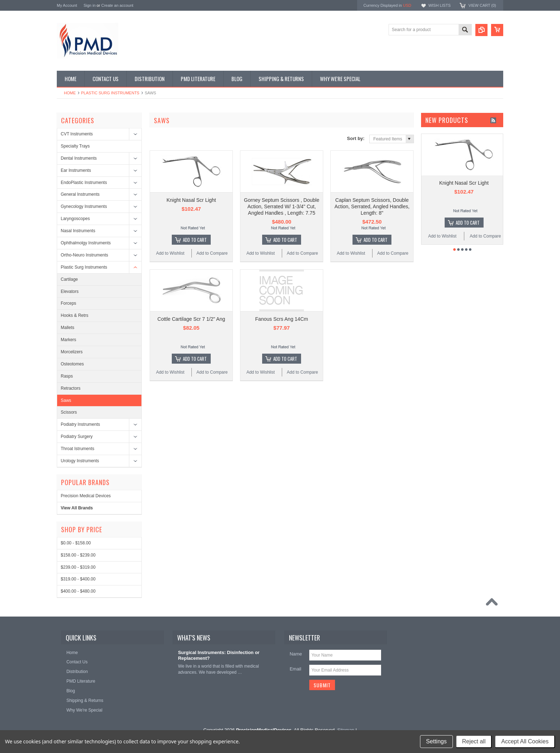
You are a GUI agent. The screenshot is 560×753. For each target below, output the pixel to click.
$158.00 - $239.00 (78, 555)
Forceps (68, 303)
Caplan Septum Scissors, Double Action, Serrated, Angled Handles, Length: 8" (372, 206)
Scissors (69, 412)
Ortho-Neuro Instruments (84, 255)
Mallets (67, 328)
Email (296, 669)
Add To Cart (195, 240)
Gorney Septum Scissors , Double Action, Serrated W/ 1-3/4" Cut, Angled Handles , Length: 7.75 (282, 206)
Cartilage (69, 279)
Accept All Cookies (525, 741)
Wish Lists (439, 5)
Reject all (474, 741)
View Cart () (482, 5)
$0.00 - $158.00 (76, 543)
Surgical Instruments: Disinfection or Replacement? (219, 655)
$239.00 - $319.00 (78, 567)
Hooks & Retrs (74, 315)
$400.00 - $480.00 (78, 591)
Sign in (90, 5)
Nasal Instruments (78, 231)
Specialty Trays (75, 146)
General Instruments (80, 194)
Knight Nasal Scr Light (191, 200)
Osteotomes (72, 364)
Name (296, 654)
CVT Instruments (77, 134)
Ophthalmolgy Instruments (86, 243)
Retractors (71, 388)
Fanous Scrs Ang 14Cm (282, 319)
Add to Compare (212, 253)
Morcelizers (72, 352)
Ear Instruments (76, 170)
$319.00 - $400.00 (78, 579)
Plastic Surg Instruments (110, 93)
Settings (436, 741)
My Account (67, 5)
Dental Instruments (79, 158)
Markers (68, 340)
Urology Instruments (80, 461)
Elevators (70, 291)
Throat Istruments (77, 449)
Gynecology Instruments (84, 206)
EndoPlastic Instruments (84, 183)
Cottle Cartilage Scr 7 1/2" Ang (191, 319)
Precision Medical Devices (86, 496)
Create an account (117, 5)
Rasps (67, 376)
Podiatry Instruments (80, 424)
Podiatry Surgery (77, 437)
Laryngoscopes (75, 219)
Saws (66, 400)
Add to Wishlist (170, 253)
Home (70, 93)
